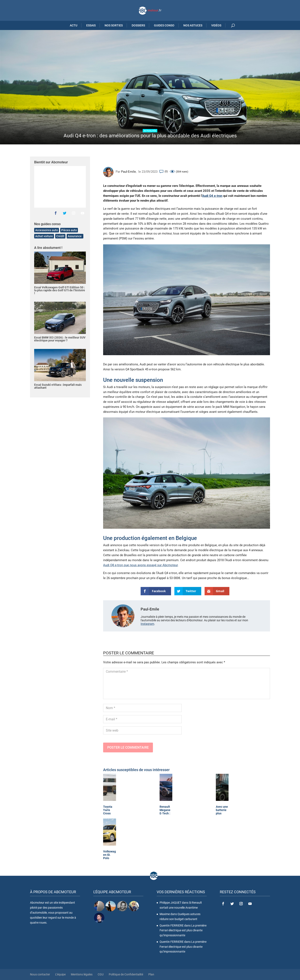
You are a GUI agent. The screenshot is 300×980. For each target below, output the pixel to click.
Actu (74, 25)
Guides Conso (164, 25)
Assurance (75, 236)
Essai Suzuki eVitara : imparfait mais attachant (58, 386)
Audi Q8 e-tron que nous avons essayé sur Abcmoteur (140, 565)
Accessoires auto (47, 230)
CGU (101, 974)
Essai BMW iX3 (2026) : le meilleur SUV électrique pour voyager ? (60, 339)
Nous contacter (40, 974)
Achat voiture (44, 236)
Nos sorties (114, 25)
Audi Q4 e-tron (212, 196)
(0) (166, 171)
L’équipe (60, 974)
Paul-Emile (128, 172)
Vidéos (216, 25)
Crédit (60, 236)
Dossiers (138, 25)
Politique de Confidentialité (126, 974)
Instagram (147, 624)
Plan (151, 974)
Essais (91, 25)
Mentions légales (82, 974)
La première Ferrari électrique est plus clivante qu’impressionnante (183, 930)
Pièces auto (69, 230)
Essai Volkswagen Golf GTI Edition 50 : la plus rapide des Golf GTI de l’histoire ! (60, 290)
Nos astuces (193, 25)
